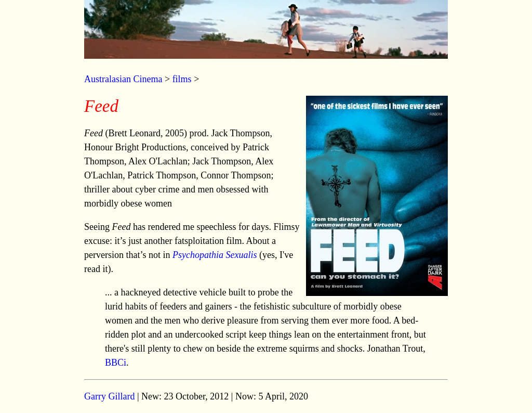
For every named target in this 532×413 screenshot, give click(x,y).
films (182, 79)
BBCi (116, 363)
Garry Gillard (109, 396)
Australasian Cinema (123, 79)
